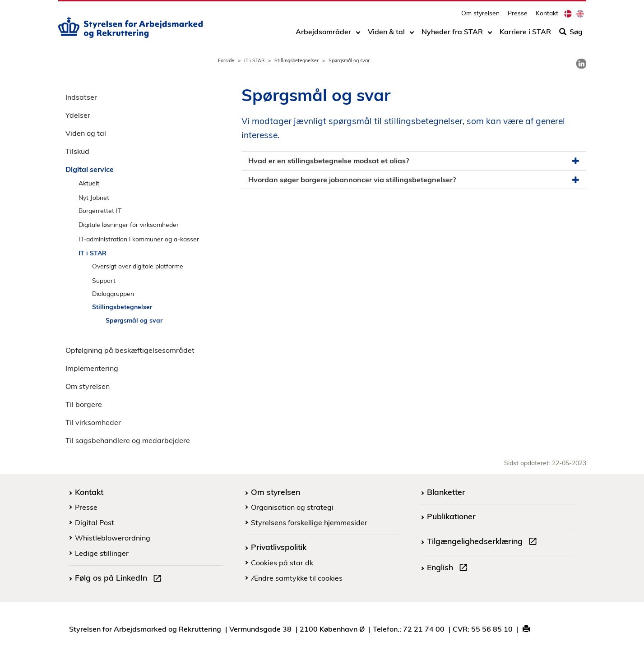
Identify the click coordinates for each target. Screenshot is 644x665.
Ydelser (78, 115)
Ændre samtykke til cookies (297, 578)
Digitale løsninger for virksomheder (129, 224)
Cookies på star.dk (282, 563)
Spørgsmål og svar (134, 320)
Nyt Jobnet (94, 197)
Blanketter (446, 492)
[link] (581, 64)
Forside (226, 60)
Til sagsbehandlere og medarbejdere (128, 440)
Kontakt (547, 16)
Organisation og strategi (292, 507)
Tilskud (77, 151)
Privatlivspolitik (279, 547)
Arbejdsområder (323, 35)
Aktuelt (89, 183)
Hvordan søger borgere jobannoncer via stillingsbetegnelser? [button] (414, 180)
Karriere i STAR (525, 35)
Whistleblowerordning (113, 538)
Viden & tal (386, 35)
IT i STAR (254, 60)
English (449, 568)
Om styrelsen (480, 16)
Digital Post (95, 522)
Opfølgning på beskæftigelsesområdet (130, 350)
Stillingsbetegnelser (297, 60)
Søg (571, 35)
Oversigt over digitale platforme (138, 266)
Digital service (90, 169)
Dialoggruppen (113, 293)
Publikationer (451, 516)
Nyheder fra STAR (452, 35)
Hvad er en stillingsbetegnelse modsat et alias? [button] (414, 161)
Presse (518, 16)
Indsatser (81, 97)
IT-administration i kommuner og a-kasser (139, 239)
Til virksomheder (93, 422)
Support (104, 280)
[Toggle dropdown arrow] (358, 35)
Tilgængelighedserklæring (484, 542)
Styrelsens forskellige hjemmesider (309, 522)
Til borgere (84, 404)
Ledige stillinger (102, 553)
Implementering (92, 368)
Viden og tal (86, 133)
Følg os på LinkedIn (120, 579)
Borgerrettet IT (100, 210)
